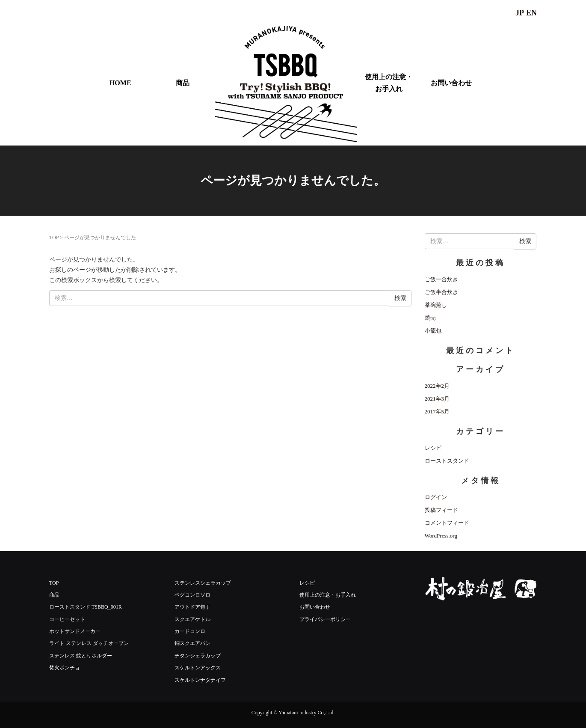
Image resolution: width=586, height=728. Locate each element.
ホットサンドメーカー (75, 631)
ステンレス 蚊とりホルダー (81, 656)
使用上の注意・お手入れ (389, 83)
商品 (183, 83)
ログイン (436, 497)
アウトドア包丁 (192, 607)
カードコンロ (190, 631)
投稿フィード (441, 510)
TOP (54, 238)
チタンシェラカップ (198, 656)
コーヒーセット (67, 619)
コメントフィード (447, 523)
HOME (120, 83)
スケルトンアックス (198, 668)
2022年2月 (437, 386)
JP (520, 13)
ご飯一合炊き (441, 279)
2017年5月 (437, 412)
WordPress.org (441, 536)
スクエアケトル (192, 619)
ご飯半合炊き (441, 292)
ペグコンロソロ (192, 595)
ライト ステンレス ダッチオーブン (89, 643)
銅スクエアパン (192, 643)
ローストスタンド (447, 461)
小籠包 (433, 331)
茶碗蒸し (436, 305)
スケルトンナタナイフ (200, 680)
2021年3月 (437, 399)
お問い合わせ (451, 83)
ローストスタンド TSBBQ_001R (86, 607)
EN (531, 13)
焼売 (430, 318)
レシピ (433, 448)
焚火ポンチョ (65, 668)
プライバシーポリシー (325, 619)
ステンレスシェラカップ (203, 583)
